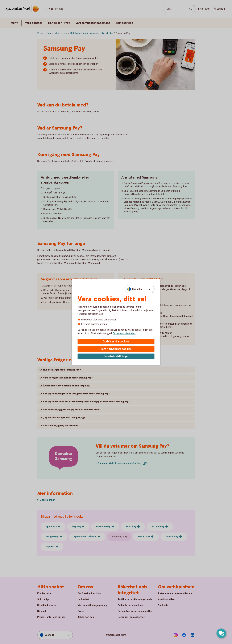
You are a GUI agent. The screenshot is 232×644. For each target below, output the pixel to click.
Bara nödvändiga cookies (116, 349)
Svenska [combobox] (137, 289)
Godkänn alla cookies (116, 342)
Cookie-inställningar (116, 356)
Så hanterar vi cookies (124, 333)
